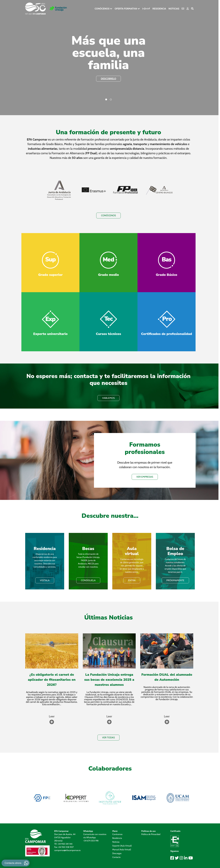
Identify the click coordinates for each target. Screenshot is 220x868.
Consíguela (88, 580)
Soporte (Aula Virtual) (122, 846)
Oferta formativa (126, 9)
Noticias (174, 9)
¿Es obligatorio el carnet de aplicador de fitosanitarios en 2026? (52, 680)
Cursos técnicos (108, 334)
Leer (52, 716)
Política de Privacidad (151, 834)
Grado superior (50, 275)
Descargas (117, 853)
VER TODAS (109, 737)
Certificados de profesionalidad (166, 334)
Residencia (159, 9)
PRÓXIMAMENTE (175, 580)
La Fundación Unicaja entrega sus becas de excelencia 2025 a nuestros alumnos (109, 680)
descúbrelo (108, 79)
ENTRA (132, 580)
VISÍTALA (45, 580)
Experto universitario (50, 334)
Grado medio (109, 275)
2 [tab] (111, 100)
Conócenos (102, 9)
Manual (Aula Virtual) (122, 850)
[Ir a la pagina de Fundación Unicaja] (58, 9)
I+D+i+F (146, 9)
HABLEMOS (108, 398)
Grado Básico (167, 275)
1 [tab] (106, 100)
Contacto (116, 857)
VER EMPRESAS (145, 477)
